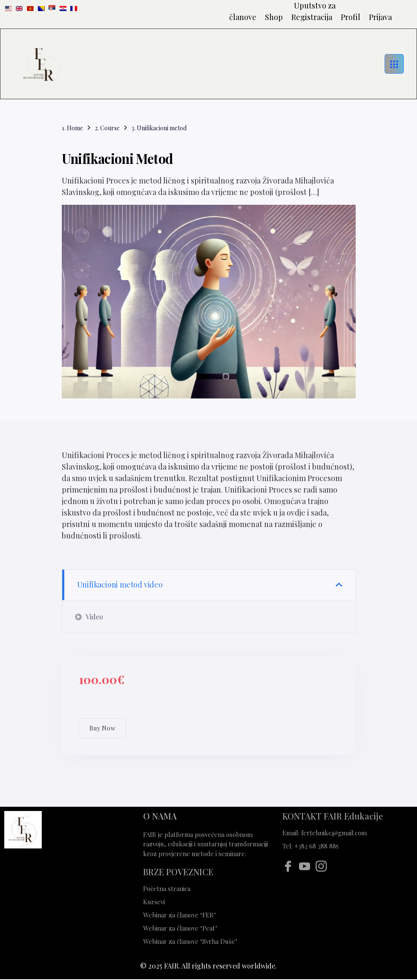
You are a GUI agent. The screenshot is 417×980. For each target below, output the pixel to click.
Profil (351, 17)
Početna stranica (167, 888)
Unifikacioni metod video (120, 585)
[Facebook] (288, 866)
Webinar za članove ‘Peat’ (180, 928)
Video (89, 617)
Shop (274, 17)
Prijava (380, 17)
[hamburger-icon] (394, 64)
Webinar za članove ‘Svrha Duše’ (191, 941)
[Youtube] (304, 866)
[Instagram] (321, 866)
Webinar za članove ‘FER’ (180, 915)
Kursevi (154, 902)
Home (75, 128)
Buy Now (103, 728)
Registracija (312, 17)
